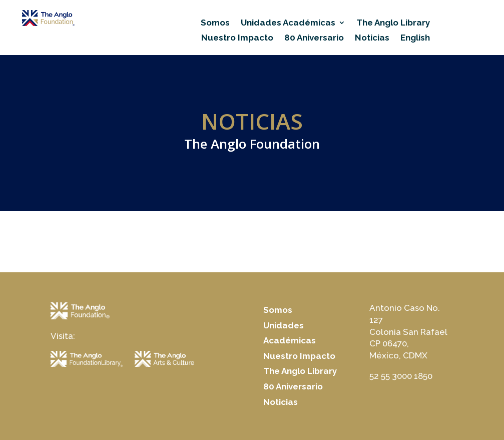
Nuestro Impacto (237, 38)
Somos (215, 23)
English (415, 38)
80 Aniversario (314, 38)
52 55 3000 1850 (401, 376)
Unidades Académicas (288, 23)
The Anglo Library (393, 23)
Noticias (372, 38)
